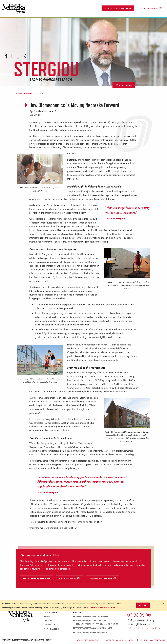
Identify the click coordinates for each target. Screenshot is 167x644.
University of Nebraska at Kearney (90, 616)
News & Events (51, 629)
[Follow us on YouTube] (148, 615)
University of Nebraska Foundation (144, 628)
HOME (47, 616)
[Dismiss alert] (163, 603)
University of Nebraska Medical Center (92, 628)
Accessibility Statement (88, 640)
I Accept (143, 605)
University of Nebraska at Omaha (89, 632)
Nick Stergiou (44, 93)
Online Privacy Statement (153, 640)
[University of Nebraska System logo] (21, 618)
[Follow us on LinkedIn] (142, 615)
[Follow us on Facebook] (130, 615)
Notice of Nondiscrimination (119, 640)
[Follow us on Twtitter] (136, 615)
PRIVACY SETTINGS (103, 608)
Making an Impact (25, 93)
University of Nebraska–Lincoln (89, 621)
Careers (48, 621)
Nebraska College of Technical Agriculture (96, 624)
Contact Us (50, 625)
